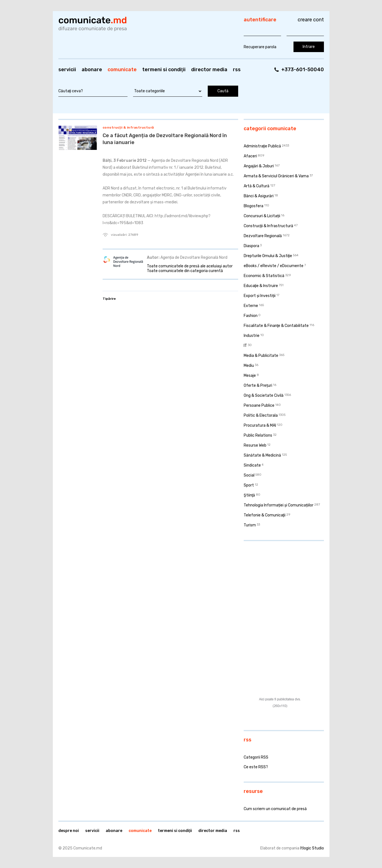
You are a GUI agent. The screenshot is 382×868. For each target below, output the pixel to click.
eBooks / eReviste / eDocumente (274, 266)
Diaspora (251, 246)
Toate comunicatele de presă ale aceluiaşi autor (190, 266)
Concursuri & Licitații (262, 216)
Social (249, 475)
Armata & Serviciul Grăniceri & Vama (276, 176)
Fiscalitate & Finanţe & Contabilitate (276, 326)
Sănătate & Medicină (262, 455)
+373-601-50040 (303, 70)
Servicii (67, 70)
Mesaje (250, 376)
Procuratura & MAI (260, 425)
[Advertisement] (278, 581)
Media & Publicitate (261, 356)
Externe (251, 306)
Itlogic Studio (312, 848)
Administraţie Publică (263, 146)
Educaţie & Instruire (261, 286)
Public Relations (258, 435)
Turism (250, 525)
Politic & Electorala (261, 415)
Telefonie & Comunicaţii (265, 515)
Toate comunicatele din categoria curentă (185, 271)
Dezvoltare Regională (263, 236)
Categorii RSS (256, 757)
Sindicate (252, 465)
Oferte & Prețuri (258, 386)
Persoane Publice (259, 405)
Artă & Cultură (257, 186)
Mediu (249, 366)
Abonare (92, 70)
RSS (237, 70)
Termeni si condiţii (164, 70)
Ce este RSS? (256, 767)
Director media (209, 70)
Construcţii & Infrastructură (128, 127)
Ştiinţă (250, 495)
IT (245, 346)
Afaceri (250, 156)
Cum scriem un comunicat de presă (275, 809)
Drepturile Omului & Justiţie (268, 256)
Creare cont (311, 20)
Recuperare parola (260, 47)
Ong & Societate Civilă (264, 395)
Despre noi (69, 831)
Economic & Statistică (264, 276)
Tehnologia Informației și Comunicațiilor (279, 505)
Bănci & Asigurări (259, 196)
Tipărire (109, 299)
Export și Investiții (260, 296)
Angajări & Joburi (259, 166)
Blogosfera (254, 206)
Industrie (252, 336)
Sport (249, 485)
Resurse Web (255, 445)
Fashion (251, 316)
